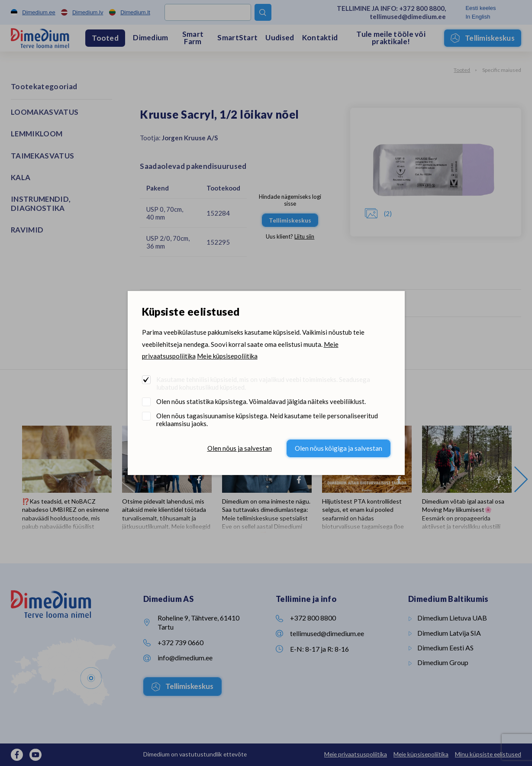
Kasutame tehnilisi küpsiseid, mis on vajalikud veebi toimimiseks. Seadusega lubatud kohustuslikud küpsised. (263, 383)
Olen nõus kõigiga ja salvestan (339, 448)
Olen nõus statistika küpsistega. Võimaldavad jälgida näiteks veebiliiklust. (261, 401)
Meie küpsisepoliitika (227, 356)
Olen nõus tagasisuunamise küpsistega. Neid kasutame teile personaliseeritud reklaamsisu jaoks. (267, 420)
